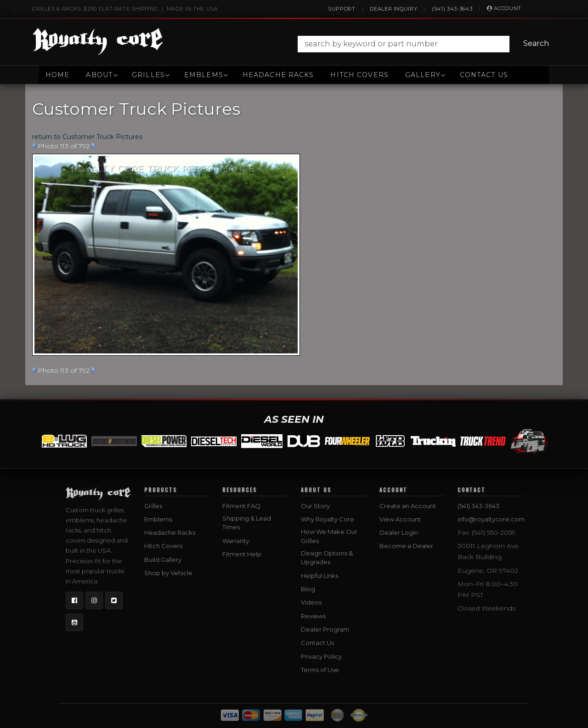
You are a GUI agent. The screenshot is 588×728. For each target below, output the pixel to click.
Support (342, 9)
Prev (34, 146)
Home (57, 75)
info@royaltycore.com (491, 519)
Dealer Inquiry (393, 9)
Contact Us (484, 75)
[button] (426, 44)
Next (93, 146)
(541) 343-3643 (452, 9)
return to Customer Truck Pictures (87, 137)
